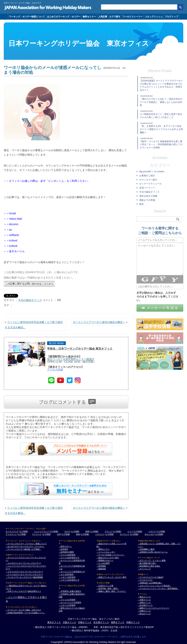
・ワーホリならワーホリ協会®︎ (150, 577)
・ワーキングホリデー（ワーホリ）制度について (26, 544)
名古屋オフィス (101, 622)
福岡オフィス (118, 622)
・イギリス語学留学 (67, 577)
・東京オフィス (144, 597)
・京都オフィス (144, 602)
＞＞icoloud (10, 240)
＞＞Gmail (10, 213)
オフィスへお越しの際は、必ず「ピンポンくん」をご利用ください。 (50, 181)
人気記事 (103, 17)
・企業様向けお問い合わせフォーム (153, 552)
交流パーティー (147, 188)
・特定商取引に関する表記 (149, 566)
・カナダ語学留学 (66, 574)
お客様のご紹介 (147, 176)
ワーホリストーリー (133, 17)
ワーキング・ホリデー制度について (27, 17)
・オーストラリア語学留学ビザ (72, 572)
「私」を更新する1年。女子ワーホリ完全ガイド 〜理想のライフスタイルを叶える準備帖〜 (161, 129)
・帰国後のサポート (105, 560)
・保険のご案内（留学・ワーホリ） (111, 591)
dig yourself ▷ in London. (152, 172)
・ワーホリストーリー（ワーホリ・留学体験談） (158, 588)
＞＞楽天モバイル (14, 251)
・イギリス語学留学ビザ (69, 580)
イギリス (152, 531)
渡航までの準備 (147, 200)
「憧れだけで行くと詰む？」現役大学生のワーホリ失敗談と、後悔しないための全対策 (161, 102)
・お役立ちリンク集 (105, 586)
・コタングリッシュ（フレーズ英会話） (154, 586)
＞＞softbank (11, 235)
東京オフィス (54, 622)
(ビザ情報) (24, 531)
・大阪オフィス (144, 600)
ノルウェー (100, 534)
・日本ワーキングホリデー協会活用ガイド (23, 591)
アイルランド (11, 534)
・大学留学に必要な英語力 (70, 591)
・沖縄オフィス (144, 611)
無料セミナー (89, 17)
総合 (142, 204)
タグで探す (115, 17)
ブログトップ (171, 17)
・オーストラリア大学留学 (70, 602)
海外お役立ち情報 (148, 196)
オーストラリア (12, 531)
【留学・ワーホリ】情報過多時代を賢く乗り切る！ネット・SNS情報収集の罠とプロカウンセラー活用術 (161, 145)
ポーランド (125, 534)
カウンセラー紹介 (148, 180)
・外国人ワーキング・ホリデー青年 (111, 577)
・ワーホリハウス (145, 580)
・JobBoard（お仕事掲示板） (150, 583)
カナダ (67, 531)
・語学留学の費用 (66, 552)
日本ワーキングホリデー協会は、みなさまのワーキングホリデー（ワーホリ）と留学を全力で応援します (93, 637)
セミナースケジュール (151, 184)
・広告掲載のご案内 (146, 549)
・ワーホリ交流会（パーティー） (111, 555)
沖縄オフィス (133, 622)
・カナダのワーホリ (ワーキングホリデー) (23, 563)
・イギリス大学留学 (67, 605)
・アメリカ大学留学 (67, 600)
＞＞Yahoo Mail (13, 219)
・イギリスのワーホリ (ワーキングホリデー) (24, 572)
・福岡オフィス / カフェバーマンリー (153, 608)
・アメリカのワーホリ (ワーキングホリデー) (24, 574)
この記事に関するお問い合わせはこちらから (29, 284)
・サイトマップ (144, 569)
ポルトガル (149, 534)
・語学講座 (101, 566)
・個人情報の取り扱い (147, 563)
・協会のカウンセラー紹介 (108, 558)
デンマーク (37, 534)
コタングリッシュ (154, 17)
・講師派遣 (101, 569)
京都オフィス (85, 622)
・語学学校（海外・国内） (108, 588)
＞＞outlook (11, 246)
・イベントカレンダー (106, 552)
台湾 (59, 534)
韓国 (87, 531)
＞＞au (8, 230)
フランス (108, 531)
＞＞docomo (11, 224)
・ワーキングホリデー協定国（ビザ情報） (23, 549)
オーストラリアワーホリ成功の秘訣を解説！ (99, 322)
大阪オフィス (69, 622)
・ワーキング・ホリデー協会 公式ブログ (23, 610)
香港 (78, 534)
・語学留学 (63, 549)
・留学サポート (65, 546)
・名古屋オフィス (145, 605)
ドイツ (130, 531)
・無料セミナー (103, 549)
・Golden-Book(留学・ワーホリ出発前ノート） (25, 613)
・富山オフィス (144, 614)
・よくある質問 (103, 563)
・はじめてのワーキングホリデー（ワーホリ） (25, 546)
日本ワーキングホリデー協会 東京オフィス (79, 43)
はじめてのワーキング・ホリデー (64, 17)
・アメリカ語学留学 (67, 555)
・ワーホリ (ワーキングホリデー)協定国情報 (24, 577)
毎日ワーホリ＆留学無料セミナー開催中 (71, 359)
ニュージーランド (42, 531)
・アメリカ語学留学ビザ (69, 558)
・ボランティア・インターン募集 (152, 560)
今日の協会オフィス (30, 300)
